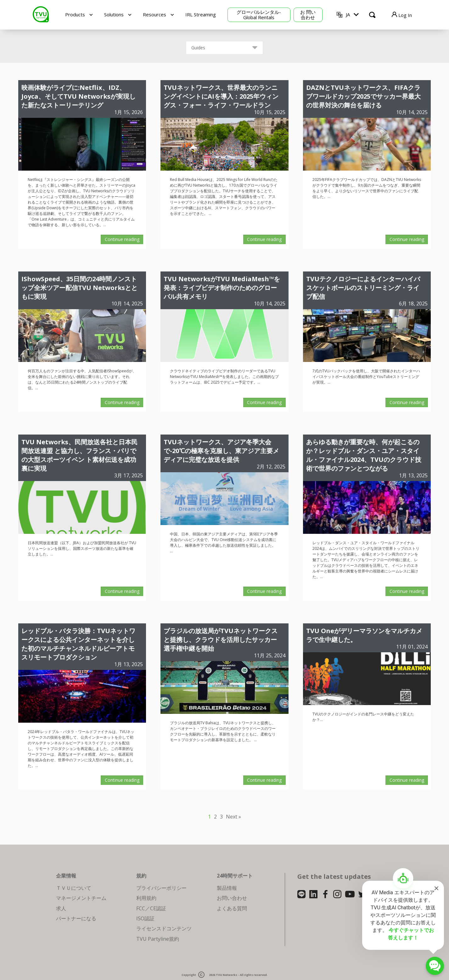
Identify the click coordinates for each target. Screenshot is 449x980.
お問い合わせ (232, 898)
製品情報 (227, 888)
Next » (233, 817)
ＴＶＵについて (74, 888)
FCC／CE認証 (151, 908)
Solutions (114, 14)
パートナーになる (76, 918)
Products (75, 14)
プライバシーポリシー (161, 888)
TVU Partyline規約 (158, 939)
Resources (154, 14)
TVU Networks (227, 975)
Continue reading (122, 239)
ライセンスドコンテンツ (164, 928)
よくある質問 (232, 908)
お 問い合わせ (308, 15)
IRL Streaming (201, 14)
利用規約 (146, 898)
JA (348, 14)
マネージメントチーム (81, 898)
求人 (61, 908)
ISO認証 (145, 918)
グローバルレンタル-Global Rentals (259, 15)
